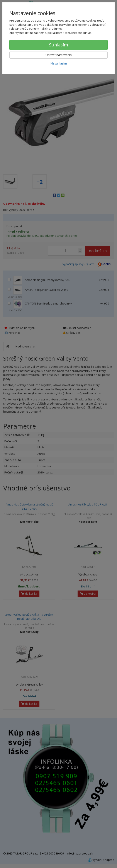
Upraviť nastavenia (59, 55)
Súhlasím (58, 45)
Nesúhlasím (59, 63)
